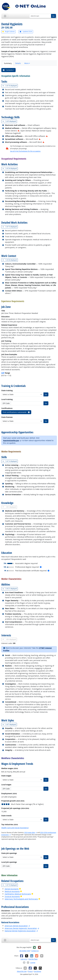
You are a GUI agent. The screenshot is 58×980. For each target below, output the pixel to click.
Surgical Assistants (12, 896)
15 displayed (10, 227)
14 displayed (10, 461)
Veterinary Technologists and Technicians (21, 899)
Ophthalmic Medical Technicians (18, 894)
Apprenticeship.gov (11, 440)
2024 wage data (30, 833)
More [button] (26, 63)
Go (53, 16)
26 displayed (10, 260)
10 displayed (10, 885)
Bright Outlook (8, 32)
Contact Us (35, 951)
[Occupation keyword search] (40, 16)
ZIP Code (6, 403)
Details (18, 63)
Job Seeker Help (25, 951)
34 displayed (10, 168)
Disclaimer (38, 971)
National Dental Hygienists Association (20, 931)
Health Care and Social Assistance (15, 828)
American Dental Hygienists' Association (21, 928)
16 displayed (10, 86)
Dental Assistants (12, 889)
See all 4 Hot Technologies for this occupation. (25, 151)
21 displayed (10, 589)
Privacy (30, 971)
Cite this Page (33, 959)
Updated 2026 (26, 32)
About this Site (22, 971)
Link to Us (24, 959)
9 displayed (10, 121)
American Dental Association (16, 926)
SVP (3, 373)
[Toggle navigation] (5, 16)
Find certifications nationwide (16, 412)
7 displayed (10, 724)
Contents (8, 70)
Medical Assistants (12, 891)
